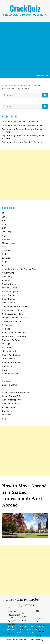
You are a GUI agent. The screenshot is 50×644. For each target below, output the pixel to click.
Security (6, 250)
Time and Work (9, 351)
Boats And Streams (11, 362)
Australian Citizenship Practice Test (19, 269)
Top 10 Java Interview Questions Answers (22, 142)
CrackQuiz (25, 8)
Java (4, 217)
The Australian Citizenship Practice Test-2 (22, 122)
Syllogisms (7, 325)
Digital (5, 254)
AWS (4, 221)
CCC (4, 377)
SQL (4, 236)
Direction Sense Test (12, 310)
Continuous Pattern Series (15, 306)
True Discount (9, 359)
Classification (9, 295)
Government (8, 273)
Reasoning (7, 277)
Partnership (8, 348)
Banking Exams (9, 385)
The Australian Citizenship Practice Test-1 (22, 125)
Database (7, 239)
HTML (5, 224)
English (6, 262)
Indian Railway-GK (11, 396)
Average (6, 344)
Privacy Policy (36, 640)
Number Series (9, 284)
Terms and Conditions (17, 640)
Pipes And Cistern (11, 374)
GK (4, 389)
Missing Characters (11, 288)
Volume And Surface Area (14, 336)
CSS (4, 228)
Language (7, 258)
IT (3, 213)
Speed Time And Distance (14, 333)
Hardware (7, 381)
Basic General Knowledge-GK (16, 392)
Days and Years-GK (11, 404)
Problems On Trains (12, 340)
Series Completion (11, 292)
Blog (4, 418)
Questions (7, 411)
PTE (4, 265)
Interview (6, 415)
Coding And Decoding (12, 314)
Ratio (5, 370)
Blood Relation (9, 299)
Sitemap (30, 632)
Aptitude (6, 329)
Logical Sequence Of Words (15, 318)
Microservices (9, 243)
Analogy (6, 280)
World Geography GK (12, 400)
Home (39, 635)
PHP (4, 247)
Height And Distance (12, 355)
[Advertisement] (25, 47)
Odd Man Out (8, 303)
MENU (40, 76)
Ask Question (8, 407)
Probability (7, 366)
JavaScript (7, 232)
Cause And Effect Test (13, 321)
